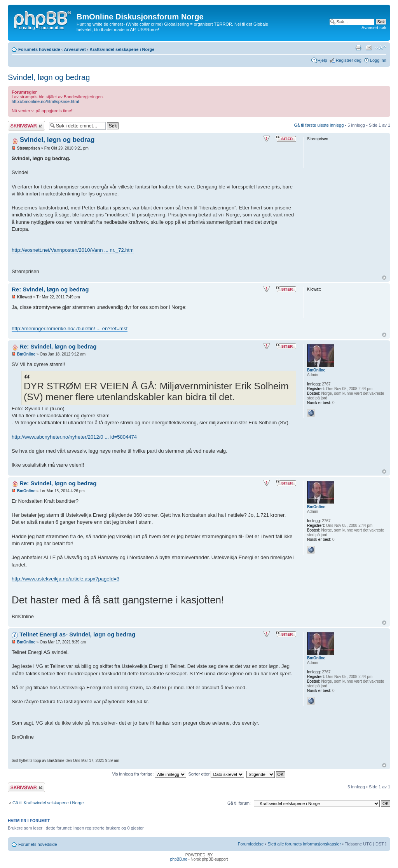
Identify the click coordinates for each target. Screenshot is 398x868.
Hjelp (322, 60)
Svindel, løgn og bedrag (49, 77)
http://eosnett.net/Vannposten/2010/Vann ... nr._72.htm (73, 250)
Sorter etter (216, 774)
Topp (384, 278)
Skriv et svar (26, 126)
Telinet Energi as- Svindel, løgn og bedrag (77, 634)
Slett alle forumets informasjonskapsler (304, 844)
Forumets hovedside (39, 49)
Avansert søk (374, 28)
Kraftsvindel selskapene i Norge (122, 49)
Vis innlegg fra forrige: (149, 774)
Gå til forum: (239, 803)
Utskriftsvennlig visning (358, 48)
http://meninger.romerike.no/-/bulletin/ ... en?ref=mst (70, 329)
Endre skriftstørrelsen (381, 48)
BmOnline (26, 354)
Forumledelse (251, 844)
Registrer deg (349, 60)
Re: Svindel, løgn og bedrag (50, 289)
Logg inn (378, 60)
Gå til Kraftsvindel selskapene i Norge (48, 803)
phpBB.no (179, 859)
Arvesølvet (75, 49)
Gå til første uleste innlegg (319, 125)
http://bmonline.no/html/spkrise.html (45, 101)
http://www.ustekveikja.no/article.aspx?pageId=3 (65, 579)
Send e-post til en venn (369, 48)
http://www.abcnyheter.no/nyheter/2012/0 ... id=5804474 (74, 437)
